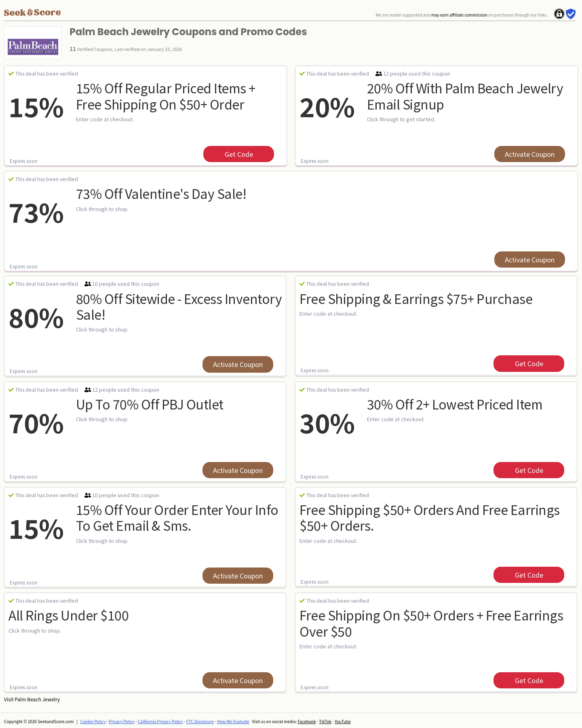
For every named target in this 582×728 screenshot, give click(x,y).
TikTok (325, 721)
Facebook (307, 721)
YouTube (343, 721)
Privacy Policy (122, 721)
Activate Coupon (530, 154)
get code (239, 154)
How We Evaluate (233, 721)
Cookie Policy (93, 721)
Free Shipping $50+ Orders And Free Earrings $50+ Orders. (430, 517)
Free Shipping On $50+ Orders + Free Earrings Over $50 (431, 623)
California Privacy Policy (160, 721)
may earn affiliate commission (459, 15)
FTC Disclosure (200, 721)
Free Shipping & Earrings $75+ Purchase (416, 298)
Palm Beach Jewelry (37, 699)
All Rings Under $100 (69, 615)
